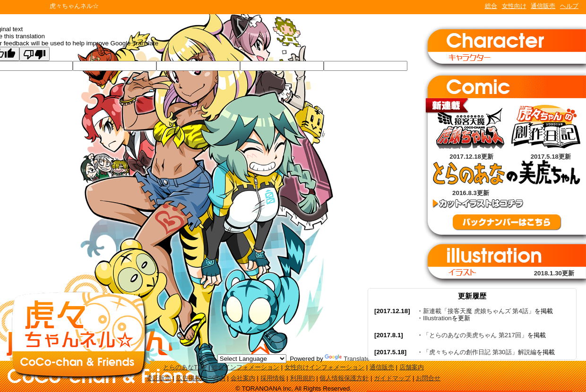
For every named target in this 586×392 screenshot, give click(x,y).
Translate (347, 359)
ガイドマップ (392, 378)
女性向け (514, 6)
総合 (491, 6)
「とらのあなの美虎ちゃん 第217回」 (475, 335)
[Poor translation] (34, 54)
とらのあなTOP (185, 367)
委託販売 (159, 378)
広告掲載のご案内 (201, 378)
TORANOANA (25, 7)
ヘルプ (569, 6)
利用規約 (302, 378)
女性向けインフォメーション (324, 367)
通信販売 (543, 6)
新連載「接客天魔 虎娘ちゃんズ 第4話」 (479, 311)
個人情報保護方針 (344, 378)
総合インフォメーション (246, 367)
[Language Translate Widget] (252, 359)
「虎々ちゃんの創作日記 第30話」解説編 (480, 352)
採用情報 (273, 378)
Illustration (437, 318)
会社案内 (243, 378)
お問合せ (428, 378)
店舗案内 (412, 367)
